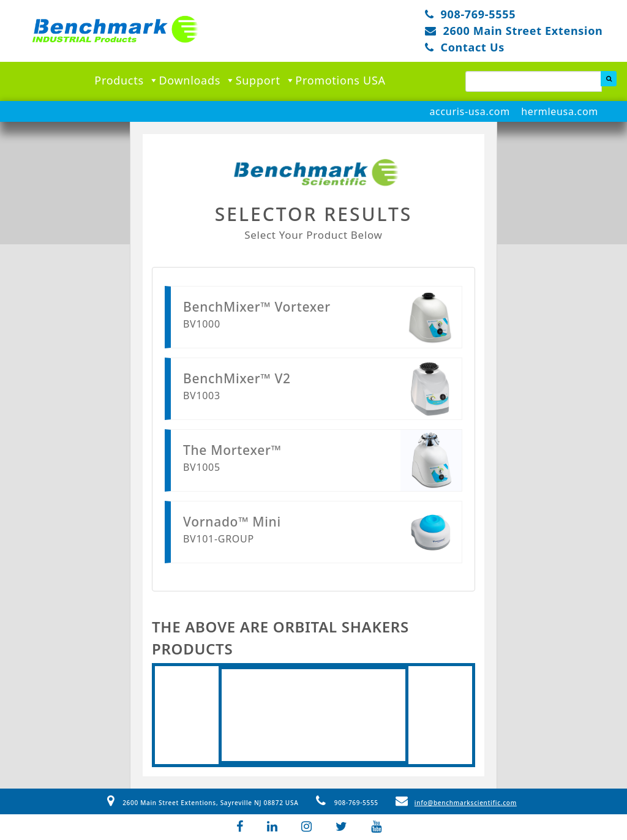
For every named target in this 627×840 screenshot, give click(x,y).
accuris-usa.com (469, 111)
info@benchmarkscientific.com (456, 803)
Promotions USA (340, 80)
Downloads (197, 80)
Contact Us (472, 47)
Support (266, 80)
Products (126, 80)
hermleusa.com (560, 111)
